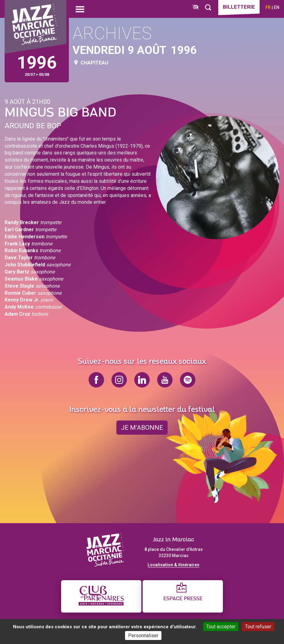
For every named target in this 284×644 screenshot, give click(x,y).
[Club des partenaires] (101, 596)
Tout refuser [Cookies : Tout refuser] (258, 627)
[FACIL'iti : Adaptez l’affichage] (196, 8)
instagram (119, 380)
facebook (96, 380)
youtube (165, 380)
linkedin (142, 380)
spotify (188, 380)
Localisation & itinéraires (173, 565)
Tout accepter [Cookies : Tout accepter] (221, 627)
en (277, 7)
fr (268, 7)
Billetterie (239, 7)
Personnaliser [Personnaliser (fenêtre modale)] (143, 636)
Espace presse (183, 599)
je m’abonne (142, 428)
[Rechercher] (208, 8)
